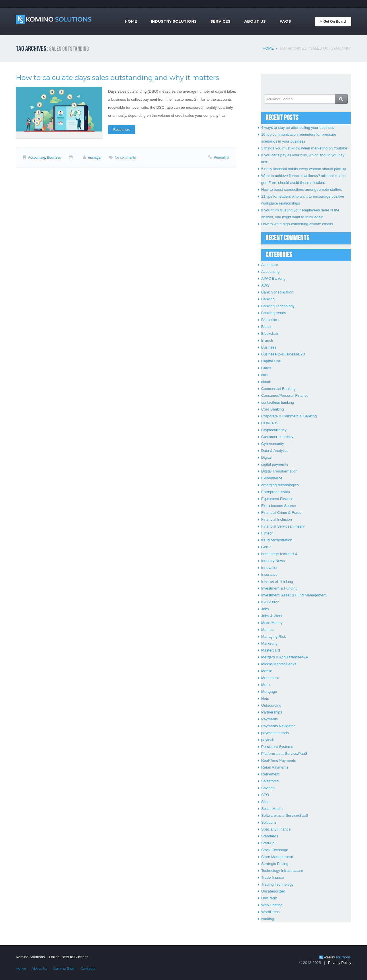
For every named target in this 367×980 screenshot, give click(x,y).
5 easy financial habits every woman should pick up (304, 169)
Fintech (267, 533)
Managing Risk (274, 636)
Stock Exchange (275, 850)
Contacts (88, 968)
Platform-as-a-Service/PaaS (284, 754)
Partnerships (272, 712)
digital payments (275, 464)
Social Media (272, 809)
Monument (270, 678)
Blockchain (270, 334)
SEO (265, 795)
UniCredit (269, 898)
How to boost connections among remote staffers (302, 189)
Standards (270, 836)
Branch (267, 340)
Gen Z (266, 547)
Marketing (269, 643)
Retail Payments (275, 767)
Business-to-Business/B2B (283, 354)
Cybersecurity (273, 444)
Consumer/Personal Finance (285, 395)
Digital (266, 457)
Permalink (221, 157)
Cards (266, 368)
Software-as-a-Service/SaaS (285, 815)
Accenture (270, 265)
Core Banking (273, 409)
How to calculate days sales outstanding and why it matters (117, 78)
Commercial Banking (278, 389)
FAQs (285, 21)
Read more (122, 130)
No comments (125, 157)
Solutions (269, 822)
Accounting (37, 157)
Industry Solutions (174, 21)
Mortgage (269, 692)
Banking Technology (278, 306)
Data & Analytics (275, 451)
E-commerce (272, 478)
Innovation (270, 568)
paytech (268, 740)
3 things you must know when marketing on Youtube (304, 148)
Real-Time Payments (279, 760)
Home (131, 21)
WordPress (270, 912)
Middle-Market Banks (279, 664)
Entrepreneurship (276, 492)
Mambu (267, 630)
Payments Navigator (278, 726)
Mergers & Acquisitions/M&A (285, 657)
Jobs (265, 609)
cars (265, 375)
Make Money (272, 623)
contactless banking (278, 402)
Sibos (266, 802)
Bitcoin (267, 327)
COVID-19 (270, 423)
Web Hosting (272, 905)
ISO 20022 (270, 602)
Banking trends (274, 313)
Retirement (270, 774)
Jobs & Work (272, 616)
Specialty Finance (276, 829)
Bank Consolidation (277, 292)
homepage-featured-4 (279, 554)
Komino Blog (64, 968)
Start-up (268, 843)
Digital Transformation (279, 471)
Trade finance (273, 877)
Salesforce (270, 781)
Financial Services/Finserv (283, 526)
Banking (268, 299)
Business (54, 157)
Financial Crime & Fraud (281, 513)
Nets (265, 698)
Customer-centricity (277, 437)
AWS (265, 285)
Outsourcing (271, 705)
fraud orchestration (277, 540)
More (266, 685)
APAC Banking (273, 278)
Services (220, 21)
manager (95, 157)
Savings (268, 788)
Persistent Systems (277, 747)
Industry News (273, 561)
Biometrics (270, 320)
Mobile (267, 671)
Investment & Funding (279, 588)
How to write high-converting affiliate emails (297, 224)
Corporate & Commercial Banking (289, 416)
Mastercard (271, 650)
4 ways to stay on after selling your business (298, 128)
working (268, 919)
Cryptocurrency (274, 430)
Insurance (269, 574)
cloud (266, 382)
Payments (270, 719)
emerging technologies (280, 485)
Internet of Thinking (277, 581)
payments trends (275, 733)
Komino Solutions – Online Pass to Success (52, 957)
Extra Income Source (279, 506)
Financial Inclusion (277, 519)
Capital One (271, 361)
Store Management (277, 857)
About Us (255, 21)
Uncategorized (273, 891)
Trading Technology (277, 884)
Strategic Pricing (275, 864)
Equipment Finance (277, 499)
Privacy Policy (340, 963)
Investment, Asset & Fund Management (294, 595)
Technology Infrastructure (282, 871)
